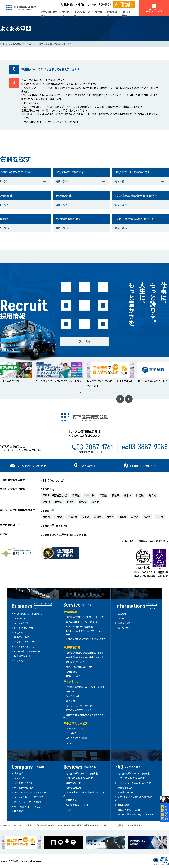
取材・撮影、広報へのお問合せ (28, 806)
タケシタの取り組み (49, 14)
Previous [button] (120, 399)
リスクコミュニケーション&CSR (29, 614)
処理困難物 (71, 671)
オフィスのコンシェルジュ (78, 728)
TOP (2, 44)
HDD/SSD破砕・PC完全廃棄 (79, 626)
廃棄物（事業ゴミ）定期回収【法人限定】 (84, 653)
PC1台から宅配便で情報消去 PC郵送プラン (84, 641)
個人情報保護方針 (46, 825)
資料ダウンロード (126, 623)
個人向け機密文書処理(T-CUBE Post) (137, 814)
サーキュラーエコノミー (25, 647)
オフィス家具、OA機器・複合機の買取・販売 (84, 794)
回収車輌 (19, 632)
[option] (59, 373)
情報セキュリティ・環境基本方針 (17, 825)
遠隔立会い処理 (74, 696)
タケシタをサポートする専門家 (28, 797)
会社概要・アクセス (23, 783)
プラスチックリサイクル (25, 642)
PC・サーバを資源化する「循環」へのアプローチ (84, 633)
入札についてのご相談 (76, 738)
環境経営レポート (23, 656)
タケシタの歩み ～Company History (32, 792)
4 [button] (88, 393)
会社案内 (99, 14)
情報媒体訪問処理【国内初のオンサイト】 (85, 687)
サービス (66, 14)
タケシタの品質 (21, 623)
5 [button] (92, 393)
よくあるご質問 (127, 14)
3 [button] (84, 393)
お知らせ (122, 614)
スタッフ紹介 (20, 778)
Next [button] (129, 399)
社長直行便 (20, 661)
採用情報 (19, 811)
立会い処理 (71, 691)
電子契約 (70, 701)
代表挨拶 (19, 773)
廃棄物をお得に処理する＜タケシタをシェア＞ (84, 716)
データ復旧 (71, 733)
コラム (121, 618)
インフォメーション (82, 14)
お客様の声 (112, 14)
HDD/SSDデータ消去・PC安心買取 (134, 783)
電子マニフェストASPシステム (80, 705)
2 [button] (81, 393)
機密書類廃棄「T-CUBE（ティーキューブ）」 (86, 617)
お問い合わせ (72, 743)
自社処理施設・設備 (24, 628)
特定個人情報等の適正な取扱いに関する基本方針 (83, 825)
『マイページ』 (70, 107)
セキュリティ (20, 618)
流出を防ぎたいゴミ (75, 662)
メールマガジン (125, 628)
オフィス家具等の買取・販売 (79, 667)
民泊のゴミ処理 (73, 676)
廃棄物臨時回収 (74, 788)
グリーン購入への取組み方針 (28, 651)
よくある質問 (15, 44)
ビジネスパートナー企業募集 (28, 802)
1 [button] (77, 393)
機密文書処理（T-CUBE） (78, 805)
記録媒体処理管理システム (79, 710)
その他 (69, 810)
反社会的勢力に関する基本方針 (128, 825)
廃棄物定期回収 (74, 783)
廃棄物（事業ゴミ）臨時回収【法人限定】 (84, 657)
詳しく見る (85, 341)
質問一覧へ (62, 181)
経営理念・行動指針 (24, 788)
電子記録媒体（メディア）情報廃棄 (82, 622)
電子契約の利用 (22, 637)
